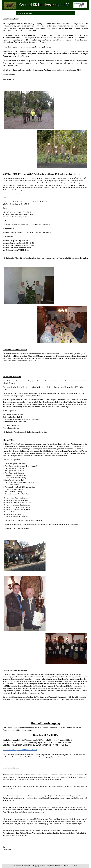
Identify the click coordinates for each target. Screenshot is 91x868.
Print (74, 866)
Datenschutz (26, 866)
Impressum (17, 866)
